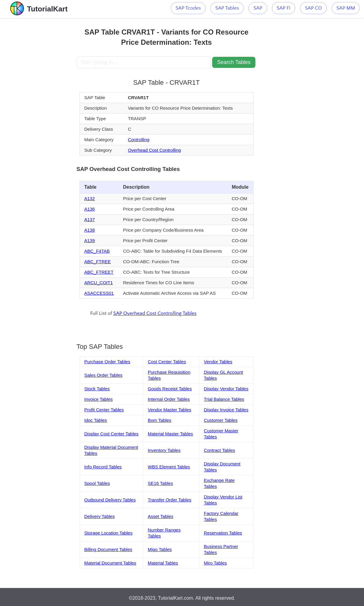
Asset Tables (160, 516)
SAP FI (284, 8)
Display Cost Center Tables (111, 434)
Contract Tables (219, 450)
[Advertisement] (38, 108)
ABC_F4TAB (97, 251)
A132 (90, 198)
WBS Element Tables (169, 467)
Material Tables (163, 563)
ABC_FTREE (98, 262)
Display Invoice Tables (226, 410)
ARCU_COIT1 (99, 283)
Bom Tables (159, 420)
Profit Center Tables (104, 410)
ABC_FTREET (99, 272)
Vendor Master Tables (169, 410)
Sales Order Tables (103, 375)
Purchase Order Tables (107, 362)
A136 (90, 209)
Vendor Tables (218, 362)
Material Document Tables (110, 563)
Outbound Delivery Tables (110, 500)
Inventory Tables (164, 450)
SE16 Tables (160, 483)
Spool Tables (97, 483)
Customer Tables (221, 420)
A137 (90, 219)
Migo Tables (160, 549)
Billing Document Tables (108, 549)
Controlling (139, 140)
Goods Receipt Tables (170, 389)
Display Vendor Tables (226, 389)
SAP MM (346, 8)
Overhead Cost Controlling (154, 150)
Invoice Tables (99, 399)
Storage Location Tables (108, 533)
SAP (258, 8)
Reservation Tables (223, 533)
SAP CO (313, 8)
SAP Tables (227, 8)
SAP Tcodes (188, 8)
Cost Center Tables (167, 362)
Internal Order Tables (169, 399)
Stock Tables (97, 389)
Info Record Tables (103, 467)
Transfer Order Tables (169, 500)
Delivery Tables (99, 516)
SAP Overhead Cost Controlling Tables (155, 313)
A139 (90, 241)
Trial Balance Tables (224, 399)
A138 (90, 230)
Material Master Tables (170, 434)
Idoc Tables (96, 420)
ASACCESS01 (99, 293)
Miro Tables (215, 563)
